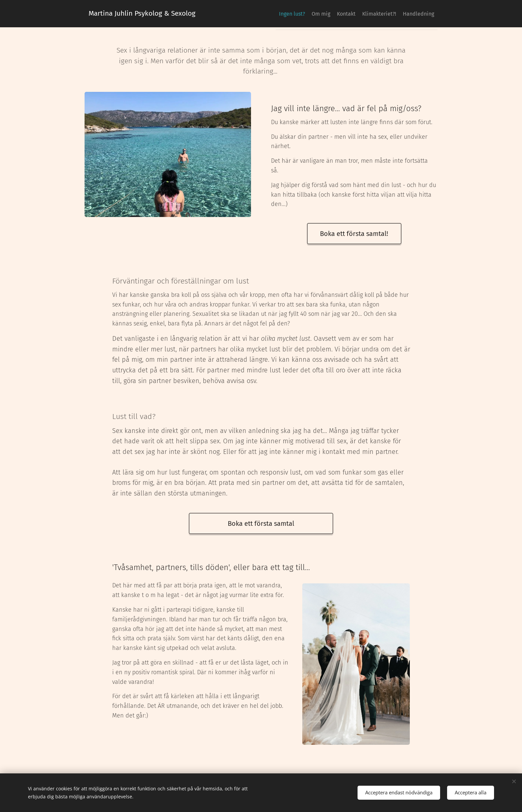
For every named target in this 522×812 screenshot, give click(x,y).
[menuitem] (384, 14)
